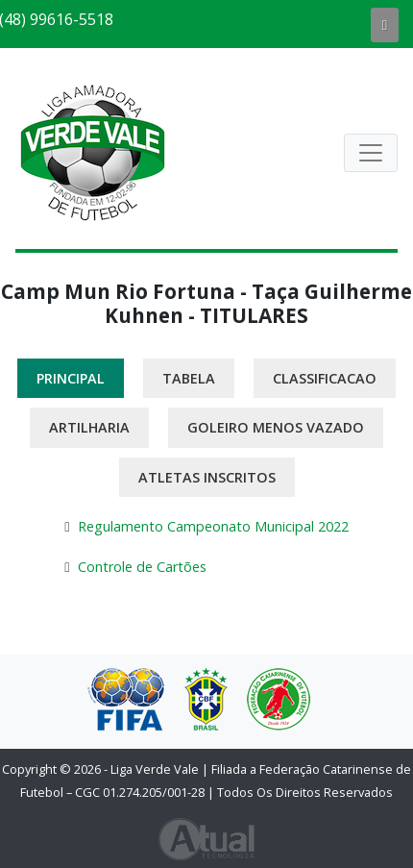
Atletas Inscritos (207, 477)
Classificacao (325, 378)
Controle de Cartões (142, 567)
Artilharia (89, 427)
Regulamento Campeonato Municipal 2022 (213, 526)
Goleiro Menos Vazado (276, 427)
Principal (71, 378)
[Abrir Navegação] (371, 153)
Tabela (189, 378)
